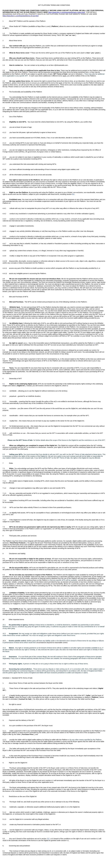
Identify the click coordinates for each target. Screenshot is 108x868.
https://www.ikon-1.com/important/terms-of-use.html (21, 16)
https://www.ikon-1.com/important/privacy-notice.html (67, 12)
